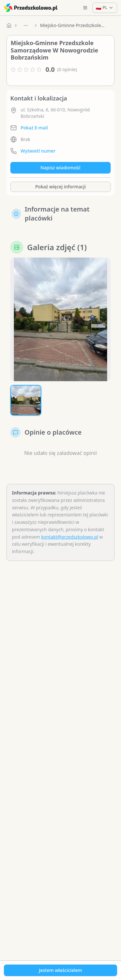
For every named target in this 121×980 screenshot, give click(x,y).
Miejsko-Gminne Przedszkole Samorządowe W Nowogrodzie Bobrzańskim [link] (72, 25)
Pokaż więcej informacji (60, 187)
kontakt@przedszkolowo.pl (70, 537)
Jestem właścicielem (61, 970)
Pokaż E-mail (34, 128)
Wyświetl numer (38, 151)
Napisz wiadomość (60, 168)
